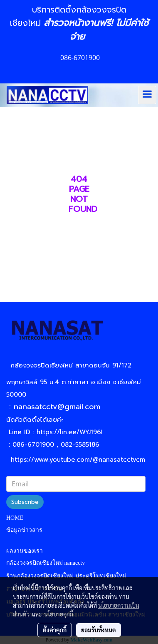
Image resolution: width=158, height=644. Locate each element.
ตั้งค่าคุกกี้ (55, 630)
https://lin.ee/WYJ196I (70, 432)
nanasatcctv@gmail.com (60, 407)
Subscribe (25, 502)
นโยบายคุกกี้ (59, 614)
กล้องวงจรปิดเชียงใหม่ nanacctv (46, 563)
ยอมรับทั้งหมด (99, 630)
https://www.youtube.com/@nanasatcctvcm (78, 460)
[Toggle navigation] (147, 95)
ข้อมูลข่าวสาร (24, 530)
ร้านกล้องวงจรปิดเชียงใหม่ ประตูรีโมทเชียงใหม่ (66, 576)
